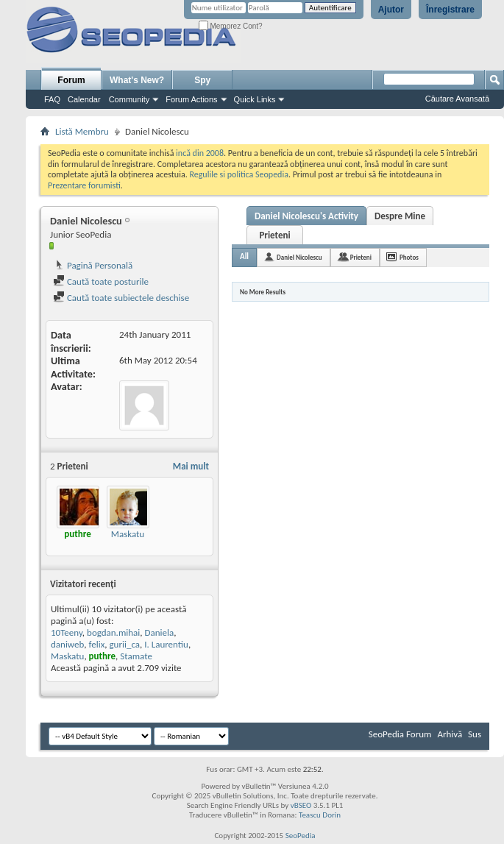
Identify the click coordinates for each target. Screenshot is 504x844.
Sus (475, 734)
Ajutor (391, 10)
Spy (202, 80)
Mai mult (191, 466)
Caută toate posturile (101, 281)
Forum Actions (191, 99)
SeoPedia (301, 836)
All (244, 256)
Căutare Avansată (457, 99)
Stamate (136, 656)
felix (97, 644)
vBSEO (301, 805)
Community (129, 99)
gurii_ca (124, 644)
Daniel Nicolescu (299, 257)
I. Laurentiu (166, 644)
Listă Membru (82, 131)
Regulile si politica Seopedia (239, 174)
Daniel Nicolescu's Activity (306, 216)
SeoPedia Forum (400, 734)
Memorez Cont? (231, 26)
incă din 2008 (200, 153)
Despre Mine (400, 216)
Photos (409, 257)
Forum (71, 80)
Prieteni (274, 235)
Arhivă (450, 734)
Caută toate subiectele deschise (121, 298)
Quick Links (255, 99)
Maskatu (128, 534)
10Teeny (67, 632)
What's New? (137, 80)
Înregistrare (450, 10)
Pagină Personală (93, 265)
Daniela (160, 632)
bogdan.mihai (113, 632)
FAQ (52, 99)
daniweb (67, 644)
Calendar (84, 99)
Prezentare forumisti (84, 185)
